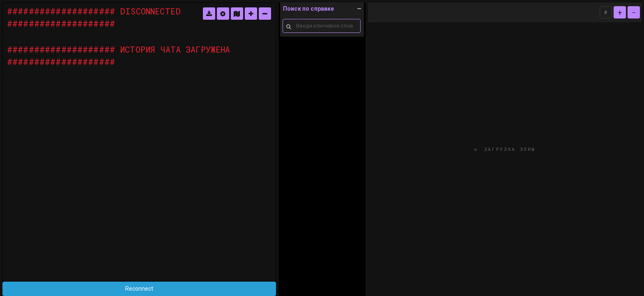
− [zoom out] (634, 12)
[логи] (209, 14)
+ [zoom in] (620, 12)
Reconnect (139, 289)
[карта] (237, 14)
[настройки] (223, 14)
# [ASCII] (606, 12)
